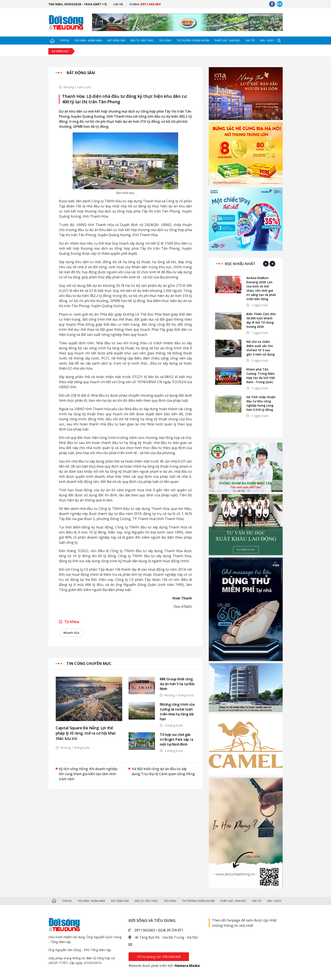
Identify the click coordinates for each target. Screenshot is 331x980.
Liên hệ (118, 4)
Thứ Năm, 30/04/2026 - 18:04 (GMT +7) (78, 4)
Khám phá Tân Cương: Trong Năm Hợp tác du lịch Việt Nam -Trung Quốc (261, 376)
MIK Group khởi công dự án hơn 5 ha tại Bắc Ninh (177, 684)
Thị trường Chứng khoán (193, 41)
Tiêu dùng (165, 41)
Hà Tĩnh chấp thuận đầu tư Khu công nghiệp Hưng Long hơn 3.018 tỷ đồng (261, 403)
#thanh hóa (71, 633)
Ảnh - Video (267, 41)
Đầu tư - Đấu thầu (142, 41)
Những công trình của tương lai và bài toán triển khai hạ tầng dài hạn (177, 712)
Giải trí (250, 41)
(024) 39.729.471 (170, 930)
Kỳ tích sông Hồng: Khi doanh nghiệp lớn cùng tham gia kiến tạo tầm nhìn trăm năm (88, 774)
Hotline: (145, 4)
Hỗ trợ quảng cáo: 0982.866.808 (159, 957)
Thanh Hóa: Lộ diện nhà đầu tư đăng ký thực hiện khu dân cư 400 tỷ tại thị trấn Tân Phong (124, 99)
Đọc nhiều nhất (240, 264)
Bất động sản (116, 41)
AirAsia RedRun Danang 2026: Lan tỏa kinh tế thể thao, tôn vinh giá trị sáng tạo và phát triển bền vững (261, 288)
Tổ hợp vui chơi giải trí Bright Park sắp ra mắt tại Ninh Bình (176, 739)
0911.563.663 (145, 930)
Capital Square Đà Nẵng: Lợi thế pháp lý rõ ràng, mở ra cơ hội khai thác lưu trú (86, 733)
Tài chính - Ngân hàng (88, 41)
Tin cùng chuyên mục (89, 663)
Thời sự (64, 41)
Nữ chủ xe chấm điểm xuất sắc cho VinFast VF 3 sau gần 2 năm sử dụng (260, 348)
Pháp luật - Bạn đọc (227, 41)
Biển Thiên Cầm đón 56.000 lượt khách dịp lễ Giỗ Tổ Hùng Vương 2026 (261, 320)
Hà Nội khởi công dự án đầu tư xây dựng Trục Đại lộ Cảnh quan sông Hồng (163, 771)
